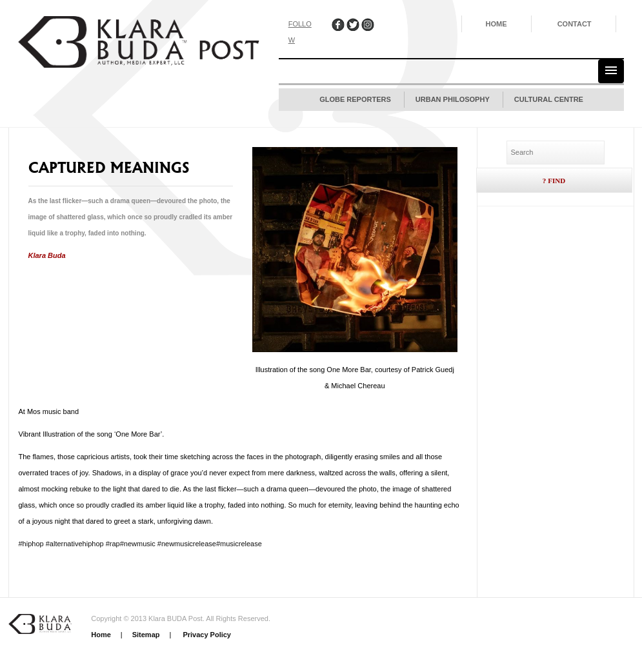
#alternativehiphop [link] (75, 544)
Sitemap (146, 635)
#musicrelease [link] (239, 544)
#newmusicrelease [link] (187, 544)
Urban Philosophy (453, 99)
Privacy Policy (206, 635)
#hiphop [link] (31, 544)
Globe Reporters (355, 99)
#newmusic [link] (138, 544)
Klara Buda (47, 255)
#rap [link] (113, 544)
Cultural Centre (549, 99)
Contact (575, 24)
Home (497, 24)
